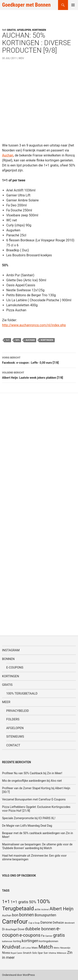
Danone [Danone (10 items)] (46, 922)
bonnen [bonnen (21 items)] (27, 915)
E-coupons (15, 667)
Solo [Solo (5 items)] (35, 953)
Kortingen (39, 30)
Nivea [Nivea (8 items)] (6, 953)
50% (18, 340)
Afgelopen (24, 30)
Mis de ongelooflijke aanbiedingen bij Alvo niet (32, 781)
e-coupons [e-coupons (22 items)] (30, 935)
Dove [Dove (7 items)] (21, 929)
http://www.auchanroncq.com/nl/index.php (34, 325)
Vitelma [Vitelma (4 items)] (52, 953)
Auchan (8, 155)
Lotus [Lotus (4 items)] (28, 948)
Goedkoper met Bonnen (26, 5)
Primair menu (73, 5)
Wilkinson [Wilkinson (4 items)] (62, 953)
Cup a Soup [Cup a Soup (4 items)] (34, 923)
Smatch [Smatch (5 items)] (27, 953)
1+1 (8, 340)
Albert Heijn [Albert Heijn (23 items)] (61, 909)
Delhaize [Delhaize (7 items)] (58, 923)
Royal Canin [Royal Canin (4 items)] (16, 953)
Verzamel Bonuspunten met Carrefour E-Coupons (34, 799)
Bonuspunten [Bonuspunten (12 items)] (45, 915)
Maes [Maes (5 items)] (35, 948)
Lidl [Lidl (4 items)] (23, 948)
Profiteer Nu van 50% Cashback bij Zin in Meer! (32, 773)
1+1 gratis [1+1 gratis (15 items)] (19, 902)
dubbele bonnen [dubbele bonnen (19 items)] (40, 929)
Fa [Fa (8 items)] (43, 936)
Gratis (7, 685)
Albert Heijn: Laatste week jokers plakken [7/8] (39, 375)
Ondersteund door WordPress (18, 975)
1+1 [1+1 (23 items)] (6, 902)
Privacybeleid (18, 711)
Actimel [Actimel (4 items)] (45, 910)
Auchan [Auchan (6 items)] (7, 915)
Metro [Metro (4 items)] (57, 948)
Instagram (11, 650)
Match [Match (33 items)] (46, 947)
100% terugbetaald (22, 693)
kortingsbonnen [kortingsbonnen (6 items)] (49, 941)
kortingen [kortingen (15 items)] (30, 941)
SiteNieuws (15, 737)
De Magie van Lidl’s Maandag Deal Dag (27, 826)
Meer (6, 702)
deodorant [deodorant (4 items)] (69, 923)
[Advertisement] (39, 104)
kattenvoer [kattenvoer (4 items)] (7, 941)
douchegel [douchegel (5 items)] (11, 929)
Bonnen (8, 659)
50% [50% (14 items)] (33, 902)
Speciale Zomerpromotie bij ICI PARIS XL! (29, 818)
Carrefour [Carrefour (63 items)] (15, 922)
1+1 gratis (9, 30)
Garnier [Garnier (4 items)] (49, 936)
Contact (13, 745)
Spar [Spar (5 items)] (40, 953)
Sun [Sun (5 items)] (46, 953)
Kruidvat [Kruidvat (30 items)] (11, 947)
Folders (13, 719)
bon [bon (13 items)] (15, 915)
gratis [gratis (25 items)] (59, 935)
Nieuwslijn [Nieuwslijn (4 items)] (65, 948)
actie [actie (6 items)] (38, 909)
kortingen (47, 340)
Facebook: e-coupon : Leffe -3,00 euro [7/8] (39, 360)
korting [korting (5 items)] (17, 941)
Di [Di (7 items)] (3, 929)
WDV (21, 58)
